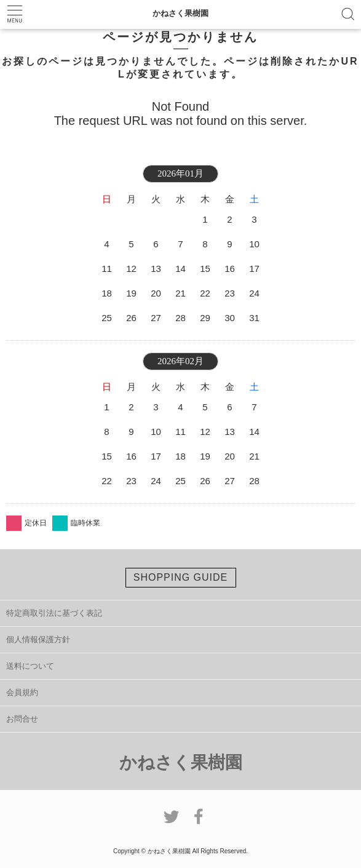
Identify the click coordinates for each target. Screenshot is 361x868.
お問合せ (22, 719)
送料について (30, 666)
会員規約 (22, 692)
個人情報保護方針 (38, 639)
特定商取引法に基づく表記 (54, 613)
